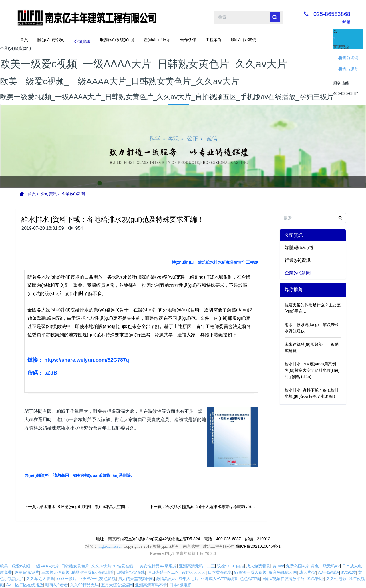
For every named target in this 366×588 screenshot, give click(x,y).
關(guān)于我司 (51, 40)
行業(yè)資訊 (298, 260)
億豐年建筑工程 (190, 553)
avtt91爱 (349, 572)
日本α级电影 (180, 585)
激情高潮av (166, 579)
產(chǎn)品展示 (157, 40)
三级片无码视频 (55, 572)
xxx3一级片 (66, 579)
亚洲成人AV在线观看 (219, 579)
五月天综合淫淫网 (117, 585)
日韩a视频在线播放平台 (283, 579)
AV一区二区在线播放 (25, 585)
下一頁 (206, 507)
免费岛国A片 (297, 566)
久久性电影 (336, 579)
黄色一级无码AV (325, 566)
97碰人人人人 (194, 572)
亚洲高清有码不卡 (151, 585)
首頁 (24, 40)
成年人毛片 (188, 579)
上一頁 (81, 507)
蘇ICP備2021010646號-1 (258, 546)
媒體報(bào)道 (299, 248)
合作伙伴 (188, 40)
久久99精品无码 (85, 585)
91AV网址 (315, 579)
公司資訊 (82, 40)
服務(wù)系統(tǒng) (117, 40)
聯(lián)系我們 (243, 40)
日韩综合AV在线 (131, 572)
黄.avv (278, 566)
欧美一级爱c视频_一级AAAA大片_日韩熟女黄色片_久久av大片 (56, 566)
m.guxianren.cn (110, 546)
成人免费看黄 (258, 566)
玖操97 (223, 566)
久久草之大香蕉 (40, 579)
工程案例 (214, 40)
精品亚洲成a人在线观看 (93, 572)
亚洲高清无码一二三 (197, 566)
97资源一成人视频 (250, 572)
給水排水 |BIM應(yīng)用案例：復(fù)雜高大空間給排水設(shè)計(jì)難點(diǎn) (312, 370)
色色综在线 (250, 579)
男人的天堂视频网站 (136, 579)
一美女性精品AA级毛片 (156, 566)
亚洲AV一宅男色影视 (97, 579)
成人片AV (308, 572)
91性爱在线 (123, 566)
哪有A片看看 (57, 585)
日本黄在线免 (220, 572)
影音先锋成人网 (283, 572)
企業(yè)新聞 (73, 194)
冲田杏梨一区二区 (163, 572)
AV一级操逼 (329, 572)
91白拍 (238, 566)
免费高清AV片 (27, 572)
